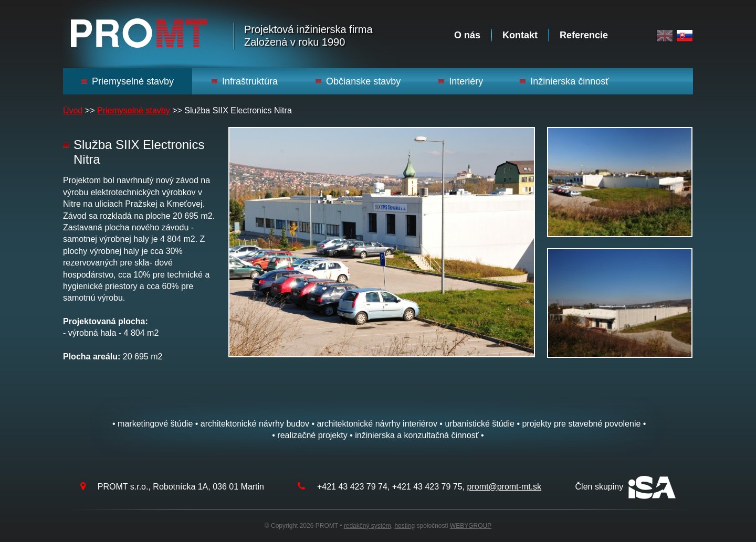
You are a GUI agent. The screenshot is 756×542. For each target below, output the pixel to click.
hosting (405, 526)
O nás (467, 35)
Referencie (584, 35)
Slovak (685, 36)
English (665, 36)
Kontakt (520, 35)
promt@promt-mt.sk (505, 487)
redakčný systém (367, 526)
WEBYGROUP (471, 526)
